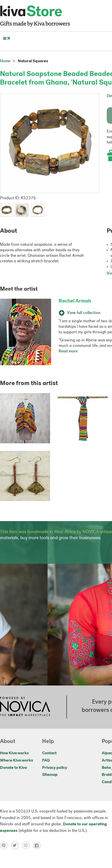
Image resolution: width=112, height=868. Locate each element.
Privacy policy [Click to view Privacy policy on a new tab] (55, 768)
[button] (7, 210)
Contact (49, 753)
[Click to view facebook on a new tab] (38, 845)
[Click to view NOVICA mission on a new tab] (25, 707)
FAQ (46, 761)
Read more (68, 351)
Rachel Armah (75, 301)
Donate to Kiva (13, 768)
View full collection (80, 313)
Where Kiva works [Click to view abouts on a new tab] (17, 761)
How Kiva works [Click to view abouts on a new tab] (14, 753)
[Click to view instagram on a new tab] (28, 845)
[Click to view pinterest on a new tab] (6, 845)
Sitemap (50, 775)
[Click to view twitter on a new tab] (17, 845)
